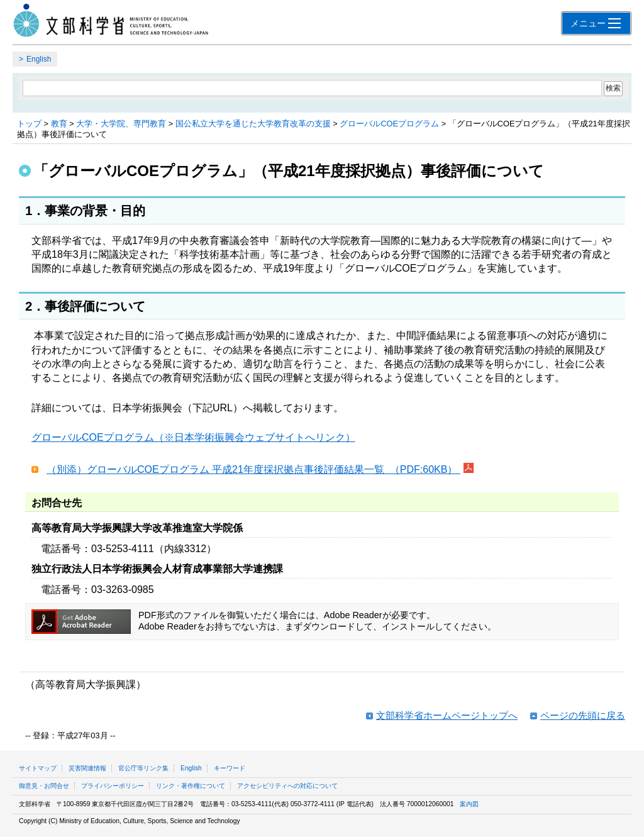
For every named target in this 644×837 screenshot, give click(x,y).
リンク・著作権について (191, 786)
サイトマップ (38, 768)
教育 (59, 124)
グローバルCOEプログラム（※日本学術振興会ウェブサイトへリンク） (193, 437)
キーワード (230, 768)
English (39, 59)
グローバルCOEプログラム (389, 124)
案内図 (469, 804)
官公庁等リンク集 (143, 768)
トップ (29, 124)
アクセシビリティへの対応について (287, 786)
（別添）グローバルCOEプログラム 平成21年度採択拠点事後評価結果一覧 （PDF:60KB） (253, 469)
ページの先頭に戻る (583, 715)
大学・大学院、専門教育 (121, 124)
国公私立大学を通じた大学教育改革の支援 (253, 124)
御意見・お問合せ (44, 786)
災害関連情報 (87, 768)
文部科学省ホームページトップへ (447, 715)
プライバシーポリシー (113, 786)
